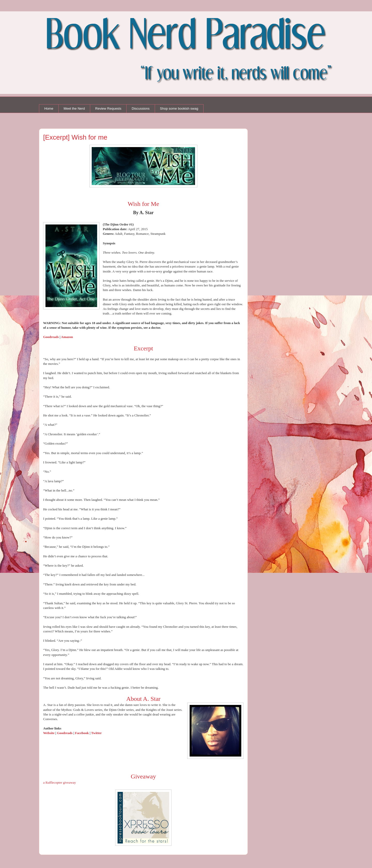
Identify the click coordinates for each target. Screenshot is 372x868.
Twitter (96, 733)
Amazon (67, 337)
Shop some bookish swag (179, 108)
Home (49, 108)
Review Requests (108, 108)
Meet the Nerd (74, 108)
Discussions (141, 108)
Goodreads (51, 337)
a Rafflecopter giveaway (60, 782)
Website (49, 733)
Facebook (82, 733)
